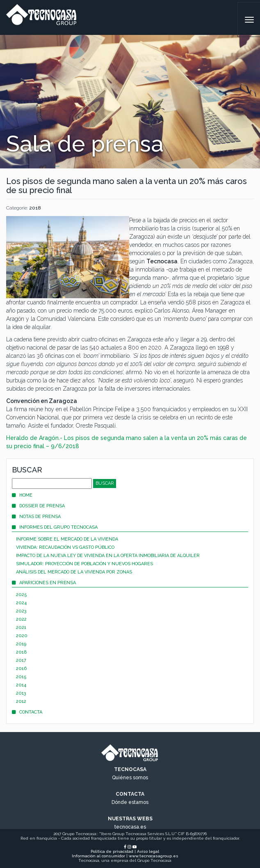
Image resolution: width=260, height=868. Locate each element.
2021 (21, 627)
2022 (21, 619)
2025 (22, 595)
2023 (21, 611)
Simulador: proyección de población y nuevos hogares (84, 564)
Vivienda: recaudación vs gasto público (65, 547)
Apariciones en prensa (44, 583)
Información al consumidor (98, 856)
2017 (21, 660)
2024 (21, 603)
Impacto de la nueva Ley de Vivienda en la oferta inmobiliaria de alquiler (108, 556)
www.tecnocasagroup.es (154, 856)
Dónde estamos (130, 802)
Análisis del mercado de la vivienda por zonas (74, 572)
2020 (22, 636)
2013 (21, 693)
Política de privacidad (112, 851)
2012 (21, 701)
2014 (21, 685)
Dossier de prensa (38, 506)
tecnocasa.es (130, 827)
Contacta (27, 712)
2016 (21, 669)
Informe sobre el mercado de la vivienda (67, 539)
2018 (35, 208)
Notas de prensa (36, 517)
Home (22, 495)
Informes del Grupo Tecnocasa (55, 527)
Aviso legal (148, 851)
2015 (21, 677)
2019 (21, 644)
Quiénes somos (130, 778)
